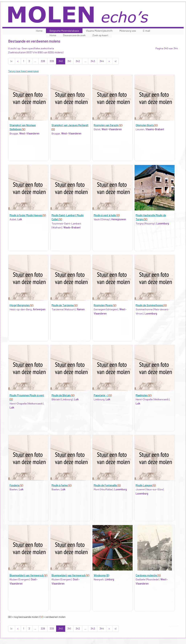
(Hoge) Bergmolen (21, 305)
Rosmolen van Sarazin (108, 125)
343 (93, 61)
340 (61, 61)
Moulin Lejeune (146, 485)
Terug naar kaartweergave (23, 71)
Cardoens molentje (148, 575)
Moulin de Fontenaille (107, 485)
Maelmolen (143, 395)
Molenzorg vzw (128, 31)
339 (52, 61)
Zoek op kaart (100, 35)
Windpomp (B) (101, 575)
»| (115, 61)
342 (78, 61)
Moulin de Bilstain (63, 395)
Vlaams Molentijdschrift (99, 31)
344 (102, 61)
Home (39, 31)
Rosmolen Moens (105, 305)
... (35, 61)
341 (69, 61)
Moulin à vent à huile (107, 215)
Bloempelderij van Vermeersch (28, 575)
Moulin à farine (61, 485)
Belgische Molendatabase (64, 31)
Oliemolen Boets (147, 125)
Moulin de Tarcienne (64, 305)
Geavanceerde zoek (74, 35)
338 (43, 61)
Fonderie (16, 485)
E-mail (146, 31)
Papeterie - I (103, 395)
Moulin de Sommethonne (151, 305)
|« (12, 61)
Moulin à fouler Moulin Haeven (28, 215)
